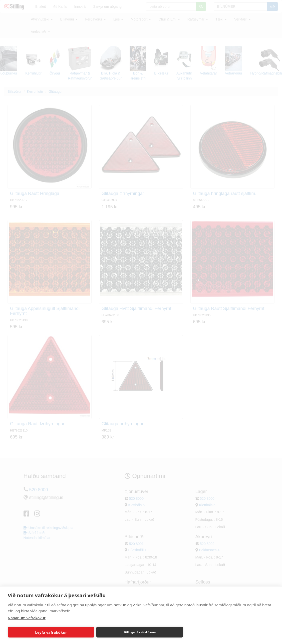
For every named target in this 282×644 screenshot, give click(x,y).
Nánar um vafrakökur (27, 618)
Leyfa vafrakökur (51, 632)
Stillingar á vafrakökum (140, 632)
